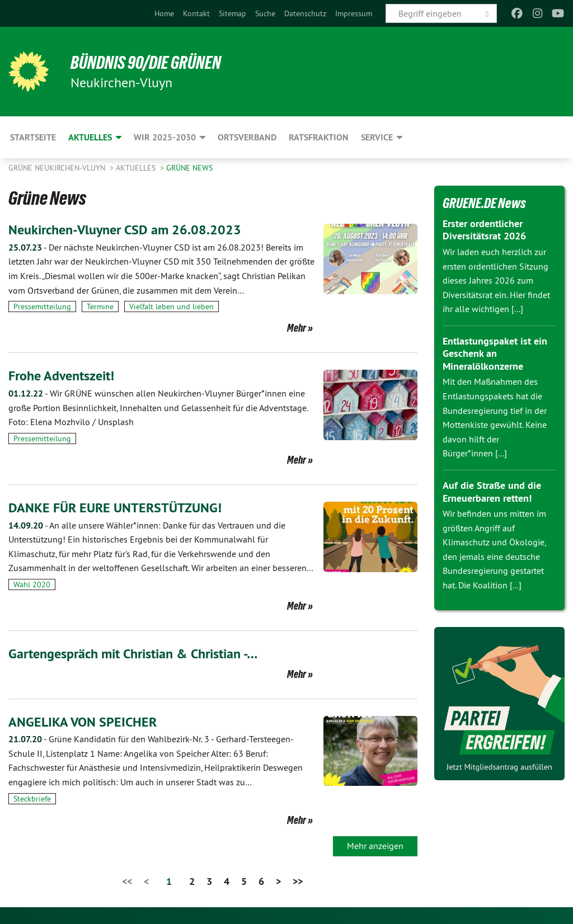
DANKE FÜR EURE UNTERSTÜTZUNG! (115, 508)
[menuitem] (164, 13)
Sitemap (233, 13)
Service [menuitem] (377, 137)
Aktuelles (137, 168)
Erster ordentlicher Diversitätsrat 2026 (484, 230)
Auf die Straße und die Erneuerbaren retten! (492, 492)
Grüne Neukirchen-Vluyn (58, 168)
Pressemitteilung (42, 307)
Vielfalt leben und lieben (172, 307)
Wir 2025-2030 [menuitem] (165, 137)
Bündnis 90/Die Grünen (146, 63)
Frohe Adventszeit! (61, 376)
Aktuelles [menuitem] (90, 137)
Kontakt (196, 13)
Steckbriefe (32, 799)
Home (164, 13)
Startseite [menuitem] (33, 137)
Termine (100, 307)
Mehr (297, 328)
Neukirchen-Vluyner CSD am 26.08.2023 (125, 230)
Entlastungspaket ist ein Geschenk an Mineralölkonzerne (495, 353)
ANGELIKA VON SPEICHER (83, 722)
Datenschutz (305, 13)
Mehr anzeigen (375, 846)
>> (298, 881)
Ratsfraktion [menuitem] (319, 137)
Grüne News (189, 168)
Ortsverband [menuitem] (247, 137)
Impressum (354, 13)
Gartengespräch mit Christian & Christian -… (133, 654)
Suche (265, 13)
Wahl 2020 (32, 584)
